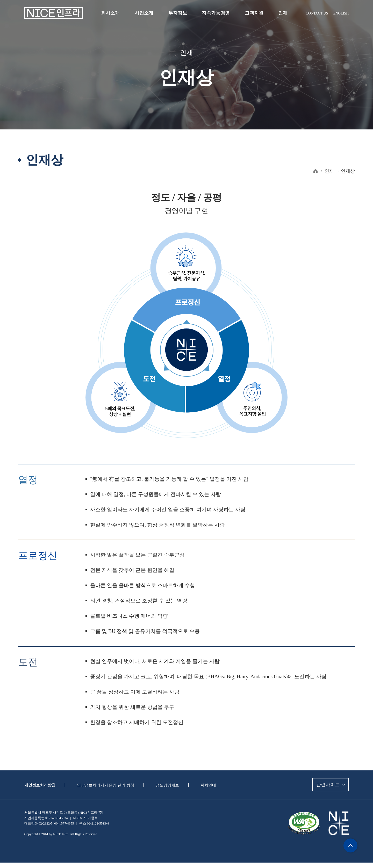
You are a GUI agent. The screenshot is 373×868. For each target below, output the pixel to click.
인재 (281, 13)
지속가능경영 (216, 13)
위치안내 (201, 785)
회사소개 (114, 13)
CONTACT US (318, 13)
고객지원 (253, 13)
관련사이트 (327, 785)
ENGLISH (341, 13)
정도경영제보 (162, 785)
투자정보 (179, 13)
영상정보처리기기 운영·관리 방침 (102, 785)
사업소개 (146, 13)
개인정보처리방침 (39, 785)
